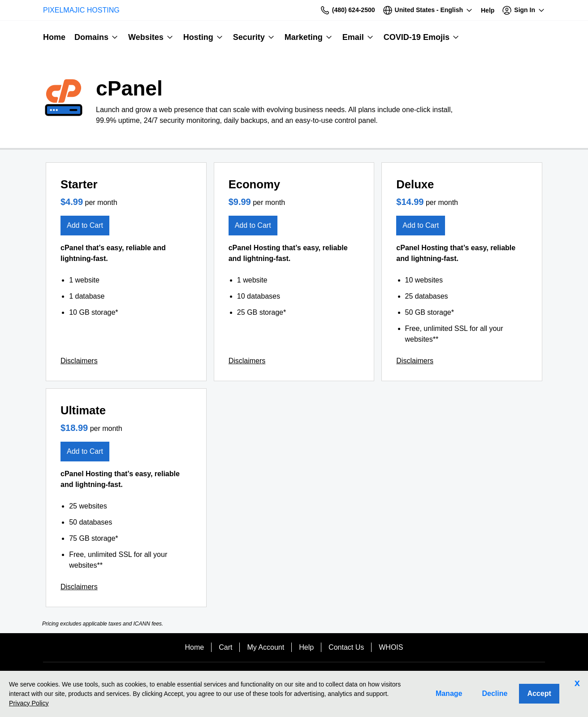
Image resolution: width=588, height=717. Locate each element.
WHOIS (391, 647)
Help (306, 647)
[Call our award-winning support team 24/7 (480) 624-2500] (488, 10)
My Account (266, 647)
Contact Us (346, 647)
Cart (225, 647)
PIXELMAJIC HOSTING (81, 10)
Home (195, 647)
